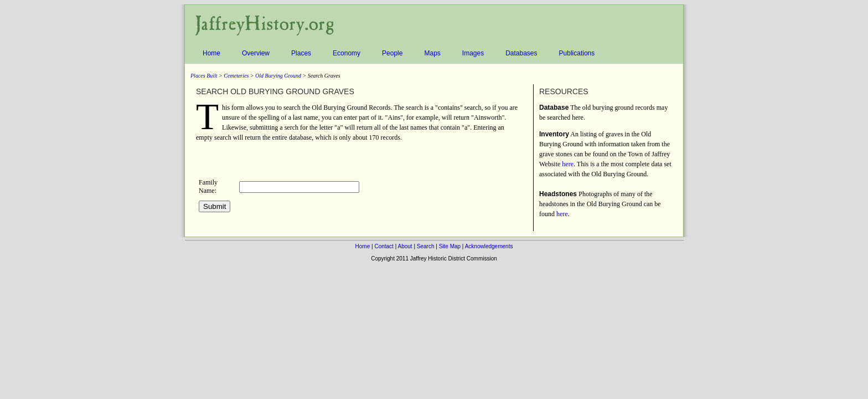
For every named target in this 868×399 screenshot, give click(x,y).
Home (213, 53)
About (405, 246)
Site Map (450, 246)
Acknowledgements (489, 246)
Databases (523, 53)
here (568, 164)
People (394, 53)
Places (303, 53)
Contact (384, 246)
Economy (348, 53)
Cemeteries (236, 76)
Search (426, 246)
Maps (434, 53)
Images (475, 53)
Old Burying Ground (278, 76)
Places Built (204, 76)
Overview (257, 53)
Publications (579, 53)
